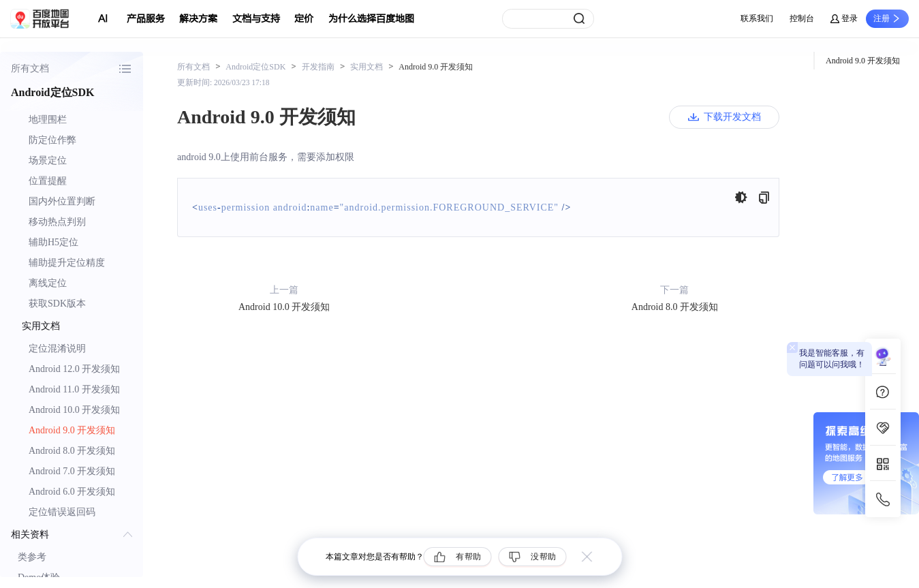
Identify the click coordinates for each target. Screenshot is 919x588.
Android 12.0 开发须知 (74, 369)
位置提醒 (48, 181)
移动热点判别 (57, 222)
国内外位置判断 (62, 201)
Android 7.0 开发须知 (72, 471)
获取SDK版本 (57, 304)
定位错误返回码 (62, 512)
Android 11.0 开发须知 (74, 389)
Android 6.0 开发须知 (72, 492)
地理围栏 (48, 120)
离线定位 (48, 283)
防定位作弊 (52, 140)
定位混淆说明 (57, 349)
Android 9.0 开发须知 (72, 430)
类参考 (32, 557)
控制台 (802, 18)
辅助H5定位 (53, 242)
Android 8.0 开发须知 (72, 451)
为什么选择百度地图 (371, 19)
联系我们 (757, 18)
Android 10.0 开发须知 (74, 410)
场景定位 (48, 160)
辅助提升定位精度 (67, 263)
